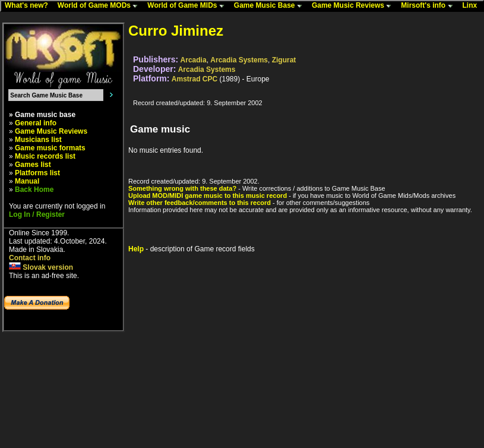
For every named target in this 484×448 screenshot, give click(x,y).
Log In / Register (37, 214)
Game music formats (50, 148)
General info (36, 123)
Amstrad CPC (194, 79)
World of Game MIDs (188, 6)
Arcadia (194, 60)
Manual (27, 181)
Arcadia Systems (239, 60)
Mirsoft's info (429, 6)
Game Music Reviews (354, 6)
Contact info (30, 258)
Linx (473, 6)
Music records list (45, 156)
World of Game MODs (100, 6)
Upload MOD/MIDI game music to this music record (208, 195)
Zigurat (284, 60)
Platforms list (37, 173)
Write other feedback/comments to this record (200, 203)
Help (136, 249)
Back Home (34, 190)
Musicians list (38, 140)
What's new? (29, 6)
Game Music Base (271, 6)
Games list (33, 165)
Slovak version (41, 267)
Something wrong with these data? (182, 188)
